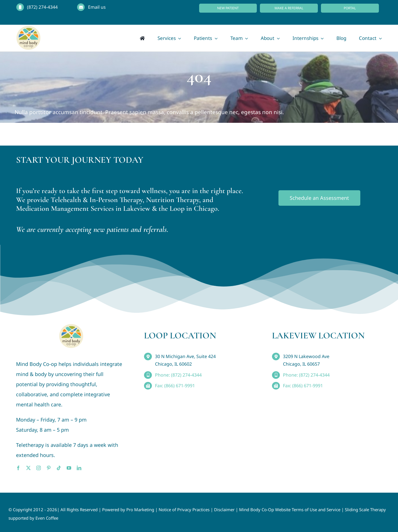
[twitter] (28, 468)
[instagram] (39, 468)
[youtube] (69, 468)
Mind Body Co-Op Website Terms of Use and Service (290, 510)
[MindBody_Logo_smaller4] (71, 327)
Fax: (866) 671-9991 (175, 386)
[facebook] (18, 468)
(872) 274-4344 (42, 7)
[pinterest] (49, 468)
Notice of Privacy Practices (184, 510)
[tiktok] (59, 468)
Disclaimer (224, 510)
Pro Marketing (140, 510)
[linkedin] (79, 468)
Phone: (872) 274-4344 (178, 375)
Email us (97, 7)
